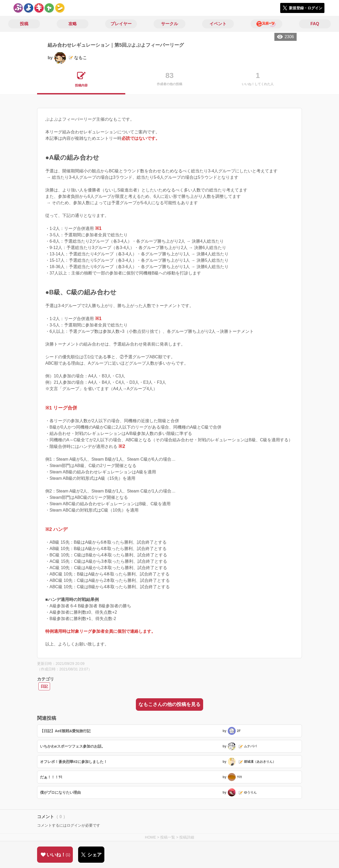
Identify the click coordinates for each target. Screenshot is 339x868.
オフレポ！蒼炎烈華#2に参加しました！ (74, 762)
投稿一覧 (168, 837)
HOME (150, 837)
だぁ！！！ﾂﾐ (51, 777)
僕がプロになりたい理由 (60, 792)
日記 (44, 686)
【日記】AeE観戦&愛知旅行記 (65, 731)
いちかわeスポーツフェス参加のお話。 (73, 746)
